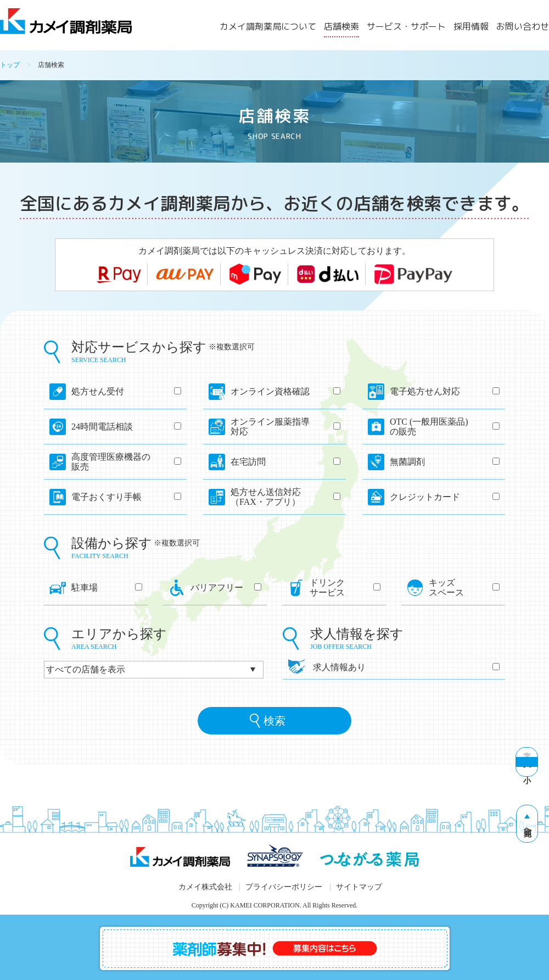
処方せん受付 (126, 391)
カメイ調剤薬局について (268, 27)
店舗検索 (341, 27)
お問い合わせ (523, 27)
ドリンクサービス (345, 588)
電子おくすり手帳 (126, 497)
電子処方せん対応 (445, 391)
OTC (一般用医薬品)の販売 (445, 427)
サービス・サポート (406, 27)
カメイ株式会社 (205, 887)
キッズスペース (464, 588)
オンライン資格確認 (285, 391)
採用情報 (471, 27)
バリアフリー (226, 588)
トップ (10, 65)
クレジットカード (445, 497)
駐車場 (107, 588)
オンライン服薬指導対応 (285, 427)
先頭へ (527, 828)
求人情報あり (406, 667)
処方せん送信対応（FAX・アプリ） (285, 497)
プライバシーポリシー (284, 887)
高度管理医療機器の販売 (126, 462)
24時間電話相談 (126, 427)
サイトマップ (359, 887)
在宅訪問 (285, 462)
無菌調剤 (445, 462)
